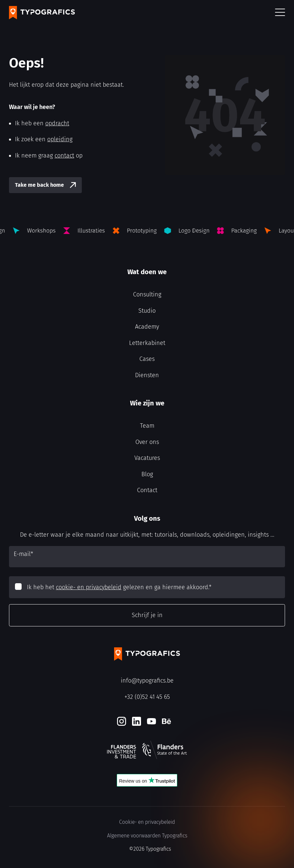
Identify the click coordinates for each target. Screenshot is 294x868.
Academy (147, 327)
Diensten (147, 375)
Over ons (147, 442)
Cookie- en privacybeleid (147, 822)
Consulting (147, 294)
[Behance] (166, 721)
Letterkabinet (147, 343)
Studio (147, 311)
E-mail (23, 554)
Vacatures (147, 458)
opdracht (57, 123)
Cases (147, 359)
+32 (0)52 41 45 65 (147, 697)
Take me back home (39, 185)
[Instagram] (122, 721)
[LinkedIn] (137, 721)
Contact (147, 490)
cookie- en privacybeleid (89, 587)
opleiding (60, 139)
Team (147, 426)
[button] (280, 13)
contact (64, 156)
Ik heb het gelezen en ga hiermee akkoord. (119, 587)
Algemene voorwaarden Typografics (147, 836)
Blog (147, 474)
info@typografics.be (147, 681)
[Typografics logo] (42, 13)
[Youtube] (151, 721)
